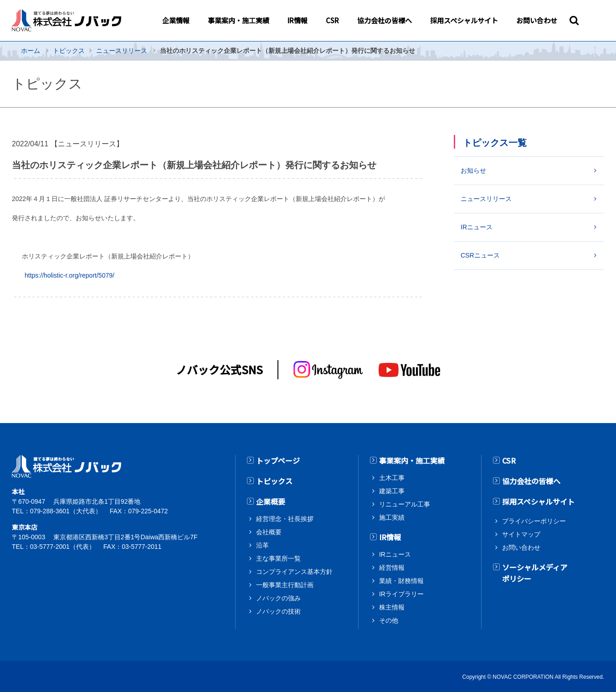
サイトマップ (521, 533)
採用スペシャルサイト (538, 501)
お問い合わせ (521, 546)
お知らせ (473, 170)
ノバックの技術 (278, 610)
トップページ (278, 460)
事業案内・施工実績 (412, 460)
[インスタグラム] (329, 370)
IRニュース (477, 227)
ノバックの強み (278, 597)
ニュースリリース (122, 51)
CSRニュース (480, 255)
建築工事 (392, 491)
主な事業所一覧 (278, 557)
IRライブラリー (401, 593)
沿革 (262, 544)
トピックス (69, 51)
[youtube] (409, 370)
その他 (389, 620)
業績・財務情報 (401, 580)
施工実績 (392, 517)
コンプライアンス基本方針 (294, 570)
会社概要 (269, 531)
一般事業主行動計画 (285, 584)
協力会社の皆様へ (531, 480)
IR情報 (390, 537)
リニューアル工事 (404, 504)
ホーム (31, 51)
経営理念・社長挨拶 (285, 517)
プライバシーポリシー (534, 520)
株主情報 (392, 606)
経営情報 (392, 567)
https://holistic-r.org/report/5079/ (69, 275)
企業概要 (271, 501)
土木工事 (392, 477)
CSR (509, 460)
